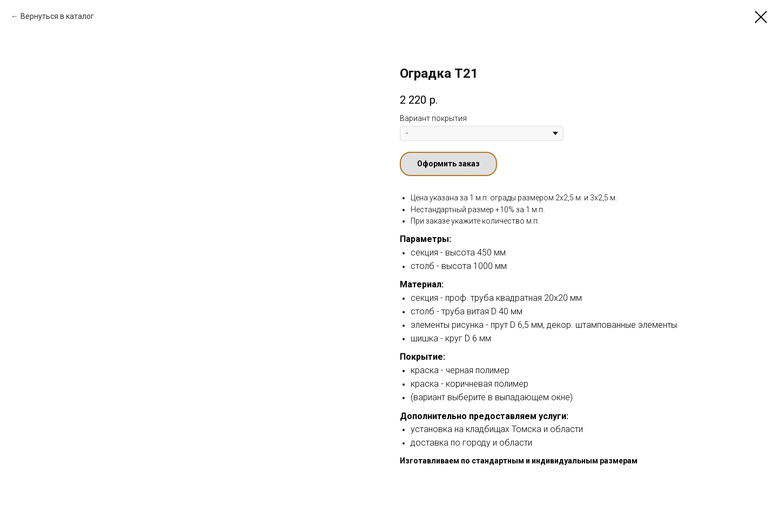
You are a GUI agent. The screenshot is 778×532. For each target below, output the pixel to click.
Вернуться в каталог (57, 16)
